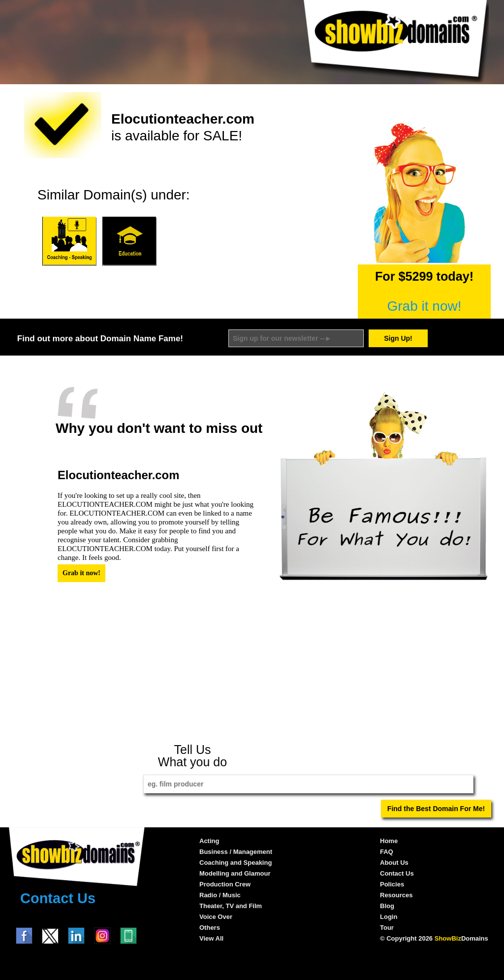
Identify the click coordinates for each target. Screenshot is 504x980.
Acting (209, 841)
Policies (392, 884)
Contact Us (58, 898)
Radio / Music (220, 895)
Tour (387, 928)
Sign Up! (398, 338)
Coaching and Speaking (236, 863)
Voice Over (216, 917)
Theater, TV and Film (231, 906)
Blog (387, 906)
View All (211, 938)
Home (389, 841)
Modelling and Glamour (235, 873)
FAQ (387, 852)
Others (210, 928)
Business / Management (236, 852)
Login (389, 917)
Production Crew (225, 884)
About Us (394, 863)
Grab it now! (425, 306)
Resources (396, 895)
